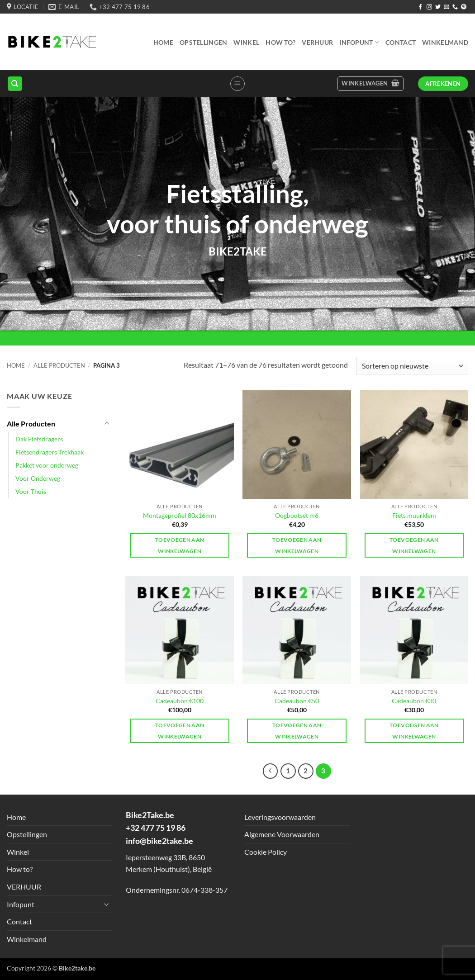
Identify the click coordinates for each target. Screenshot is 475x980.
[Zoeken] (15, 84)
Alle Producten (59, 365)
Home (163, 42)
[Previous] (271, 771)
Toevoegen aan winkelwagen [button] (180, 545)
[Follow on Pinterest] (464, 7)
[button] (237, 84)
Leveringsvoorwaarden (280, 817)
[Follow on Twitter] (438, 7)
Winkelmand (445, 42)
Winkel (246, 42)
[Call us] (455, 7)
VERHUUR (317, 42)
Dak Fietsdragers (39, 439)
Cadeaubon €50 (297, 701)
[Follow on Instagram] (429, 7)
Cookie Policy (266, 852)
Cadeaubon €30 (414, 701)
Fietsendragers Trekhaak (50, 452)
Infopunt (359, 42)
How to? (280, 42)
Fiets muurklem (414, 515)
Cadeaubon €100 (180, 701)
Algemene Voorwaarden (282, 834)
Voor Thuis (31, 491)
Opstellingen (203, 42)
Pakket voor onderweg (47, 465)
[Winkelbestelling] (412, 366)
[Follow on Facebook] (420, 7)
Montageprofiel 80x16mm (180, 515)
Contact (401, 42)
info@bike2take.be (159, 841)
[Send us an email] (446, 7)
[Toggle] (107, 424)
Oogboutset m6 (297, 515)
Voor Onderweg (38, 478)
